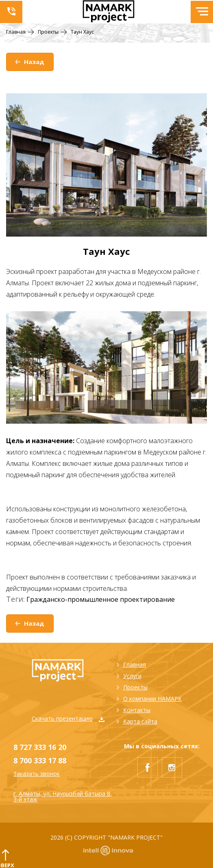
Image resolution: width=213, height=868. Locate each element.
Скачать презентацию (68, 718)
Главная (135, 664)
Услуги (132, 676)
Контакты (137, 710)
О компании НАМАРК (152, 699)
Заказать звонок (37, 774)
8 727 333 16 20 (40, 747)
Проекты (135, 687)
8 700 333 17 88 (40, 760)
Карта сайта (140, 721)
